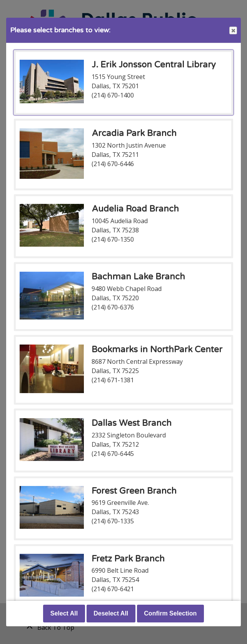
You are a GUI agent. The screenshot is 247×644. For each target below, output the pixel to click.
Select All (64, 613)
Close (233, 31)
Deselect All (111, 613)
